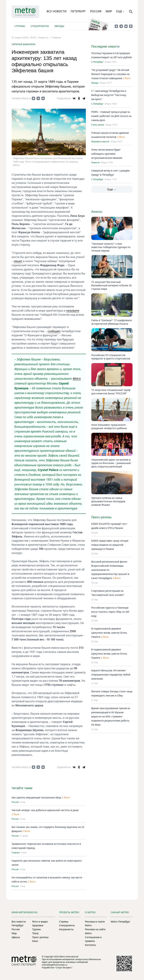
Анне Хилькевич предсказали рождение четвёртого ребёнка (109, 426)
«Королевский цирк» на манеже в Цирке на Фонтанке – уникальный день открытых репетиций (111, 463)
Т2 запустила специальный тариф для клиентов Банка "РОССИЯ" (111, 392)
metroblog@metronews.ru (55, 965)
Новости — (45, 38)
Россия (96, 11)
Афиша (16, 937)
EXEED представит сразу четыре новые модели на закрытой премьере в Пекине (110, 545)
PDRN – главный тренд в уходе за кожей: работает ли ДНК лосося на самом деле (111, 116)
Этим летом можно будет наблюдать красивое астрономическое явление (107, 154)
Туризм (36, 929)
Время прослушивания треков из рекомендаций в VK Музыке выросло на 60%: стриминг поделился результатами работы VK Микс (111, 716)
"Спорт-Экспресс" (64, 968)
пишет (18, 261)
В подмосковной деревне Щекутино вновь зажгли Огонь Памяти (109, 633)
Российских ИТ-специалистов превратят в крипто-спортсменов (111, 357)
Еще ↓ (120, 11)
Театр (36, 933)
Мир (109, 11)
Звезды (59, 26)
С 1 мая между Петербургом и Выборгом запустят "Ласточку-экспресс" (109, 95)
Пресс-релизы (40, 937)
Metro (77, 379)
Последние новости (105, 47)
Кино (35, 941)
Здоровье (38, 925)
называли (73, 311)
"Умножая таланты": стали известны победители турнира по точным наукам (111, 247)
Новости (96, 163)
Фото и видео (40, 922)
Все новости (57, 11)
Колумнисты (66, 929)
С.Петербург (97, 62)
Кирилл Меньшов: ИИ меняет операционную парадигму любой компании (111, 675)
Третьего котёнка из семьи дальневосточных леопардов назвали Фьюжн (108, 501)
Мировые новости (100, 142)
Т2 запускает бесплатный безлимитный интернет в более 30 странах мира (111, 285)
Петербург (78, 11)
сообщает (54, 331)
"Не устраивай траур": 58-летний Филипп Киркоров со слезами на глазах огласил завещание (110, 74)
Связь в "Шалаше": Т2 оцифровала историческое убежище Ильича (112, 322)
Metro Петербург (120, 922)
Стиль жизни (98, 125)
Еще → (112, 189)
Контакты (90, 945)
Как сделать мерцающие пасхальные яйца (36, 797)
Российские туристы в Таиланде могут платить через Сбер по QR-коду (111, 612)
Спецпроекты (40, 26)
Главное (56, 38)
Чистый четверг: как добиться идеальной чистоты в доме (45, 810)
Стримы (20, 26)
